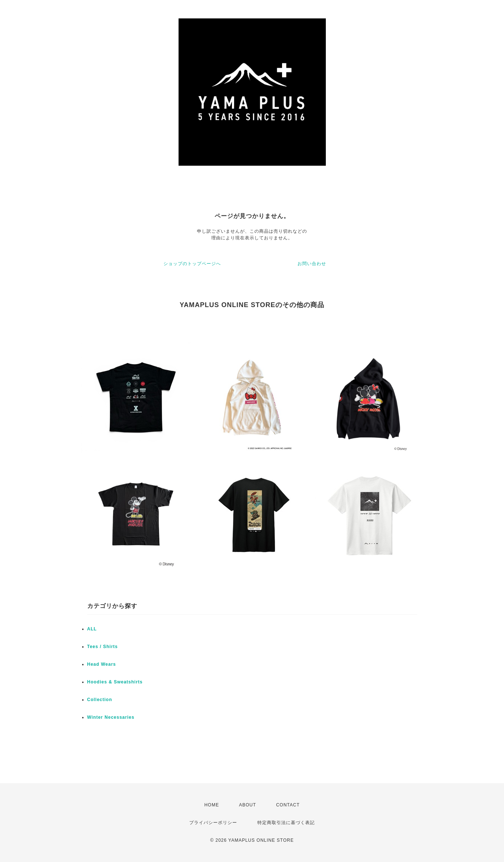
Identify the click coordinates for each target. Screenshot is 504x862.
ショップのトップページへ (192, 264)
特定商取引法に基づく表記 (286, 823)
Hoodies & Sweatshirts (115, 682)
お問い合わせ (312, 264)
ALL (92, 629)
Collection (100, 700)
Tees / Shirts (103, 647)
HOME (212, 805)
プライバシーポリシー (213, 823)
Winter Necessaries (111, 717)
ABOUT (247, 805)
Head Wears (102, 664)
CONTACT (288, 805)
